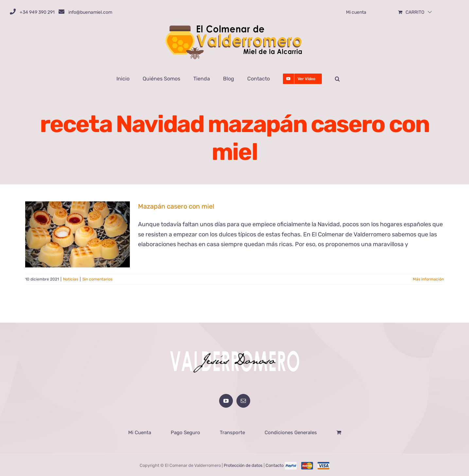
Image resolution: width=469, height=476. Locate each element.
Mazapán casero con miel (176, 206)
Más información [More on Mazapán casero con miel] (428, 279)
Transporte (232, 432)
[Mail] (243, 400)
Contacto (275, 465)
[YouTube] (226, 400)
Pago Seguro (185, 432)
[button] (337, 79)
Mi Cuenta (140, 432)
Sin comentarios (97, 279)
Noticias (71, 279)
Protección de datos (243, 465)
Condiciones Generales (291, 432)
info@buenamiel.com (90, 12)
